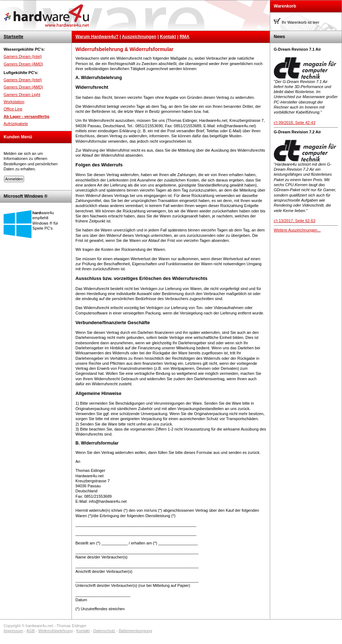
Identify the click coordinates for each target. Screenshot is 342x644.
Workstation (14, 102)
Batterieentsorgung (135, 631)
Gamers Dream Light (22, 95)
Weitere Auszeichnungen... (297, 230)
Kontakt (168, 37)
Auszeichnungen (139, 37)
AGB (31, 631)
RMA (184, 37)
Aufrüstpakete (16, 124)
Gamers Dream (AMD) (23, 64)
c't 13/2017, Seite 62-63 (295, 221)
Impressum (13, 631)
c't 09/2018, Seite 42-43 (295, 123)
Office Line (13, 109)
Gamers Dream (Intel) (23, 56)
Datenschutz (104, 631)
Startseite (13, 37)
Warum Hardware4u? (97, 37)
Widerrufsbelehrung (56, 631)
